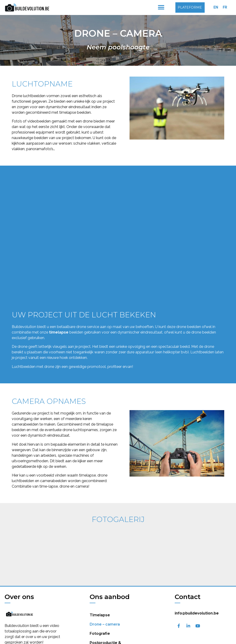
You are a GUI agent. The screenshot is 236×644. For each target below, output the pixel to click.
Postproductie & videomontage (105, 627)
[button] (161, 7)
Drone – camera (105, 606)
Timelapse (100, 597)
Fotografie (100, 615)
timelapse (59, 332)
